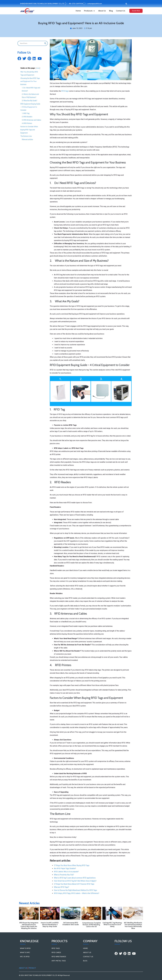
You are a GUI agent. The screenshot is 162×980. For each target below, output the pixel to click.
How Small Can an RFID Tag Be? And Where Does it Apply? (75, 881)
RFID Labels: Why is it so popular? (66, 872)
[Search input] (32, 43)
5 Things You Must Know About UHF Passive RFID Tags (74, 884)
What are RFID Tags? (61, 887)
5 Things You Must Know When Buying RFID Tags (72, 865)
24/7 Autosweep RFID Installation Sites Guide (71, 924)
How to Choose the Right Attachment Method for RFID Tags (75, 890)
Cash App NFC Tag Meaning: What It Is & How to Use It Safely (112, 925)
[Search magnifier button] (45, 43)
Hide (38, 68)
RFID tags (65, 91)
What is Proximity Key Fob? (64, 875)
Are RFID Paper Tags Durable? (65, 869)
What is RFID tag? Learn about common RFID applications (75, 878)
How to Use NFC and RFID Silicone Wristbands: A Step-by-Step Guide (50, 925)
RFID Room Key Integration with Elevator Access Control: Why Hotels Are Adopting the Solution (29, 926)
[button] (126, 4)
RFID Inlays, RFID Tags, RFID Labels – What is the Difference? (77, 893)
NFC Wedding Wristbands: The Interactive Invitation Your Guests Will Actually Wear (133, 926)
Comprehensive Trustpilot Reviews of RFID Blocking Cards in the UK (91, 925)
